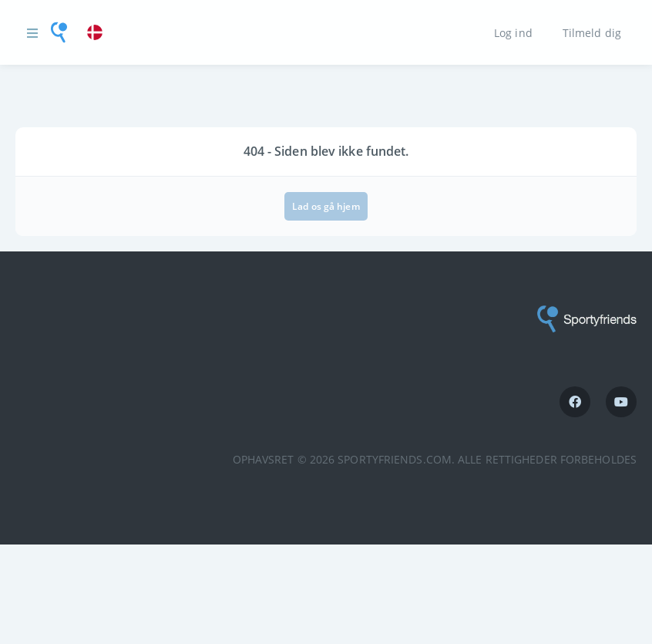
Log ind (513, 32)
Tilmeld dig (592, 32)
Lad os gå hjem (326, 206)
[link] (99, 33)
